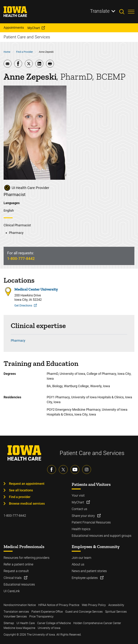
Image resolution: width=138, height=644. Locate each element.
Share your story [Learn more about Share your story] (84, 516)
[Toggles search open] (124, 12)
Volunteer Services (15, 616)
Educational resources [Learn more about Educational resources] (19, 584)
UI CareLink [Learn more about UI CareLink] (12, 591)
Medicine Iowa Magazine (19, 628)
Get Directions (23, 306)
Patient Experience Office (47, 612)
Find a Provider (25, 52)
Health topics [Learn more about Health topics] (81, 529)
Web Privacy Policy (94, 605)
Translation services (16, 612)
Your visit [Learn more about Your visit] (78, 495)
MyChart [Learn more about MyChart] (78, 502)
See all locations (21, 490)
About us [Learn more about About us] (78, 564)
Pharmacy (18, 340)
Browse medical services (27, 503)
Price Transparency (41, 616)
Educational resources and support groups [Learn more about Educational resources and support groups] (102, 536)
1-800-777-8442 (21, 259)
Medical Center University (36, 289)
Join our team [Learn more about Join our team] (81, 558)
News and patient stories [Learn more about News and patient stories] (89, 571)
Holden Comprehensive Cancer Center (97, 623)
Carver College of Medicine (54, 623)
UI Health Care (26, 623)
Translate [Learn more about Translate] (100, 11)
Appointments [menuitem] (14, 28)
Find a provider (20, 497)
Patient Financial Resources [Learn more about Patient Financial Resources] (91, 522)
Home (7, 52)
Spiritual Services (116, 612)
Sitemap (9, 623)
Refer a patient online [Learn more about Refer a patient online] (18, 564)
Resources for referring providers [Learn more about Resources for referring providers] (27, 558)
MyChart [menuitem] (34, 28)
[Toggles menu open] (131, 12)
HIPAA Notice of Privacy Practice (59, 605)
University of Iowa (49, 628)
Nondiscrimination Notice (20, 605)
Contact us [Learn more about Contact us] (79, 509)
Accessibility (116, 605)
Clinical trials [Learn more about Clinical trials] (13, 578)
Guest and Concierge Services (84, 612)
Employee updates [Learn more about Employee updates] (85, 578)
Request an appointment (27, 484)
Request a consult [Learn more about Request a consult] (16, 571)
